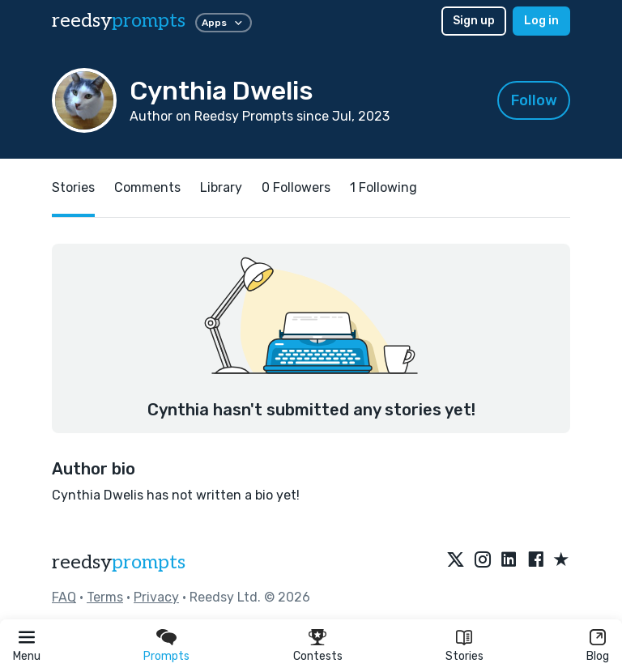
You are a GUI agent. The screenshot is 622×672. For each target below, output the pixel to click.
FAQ (64, 597)
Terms (105, 597)
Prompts (166, 656)
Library (221, 187)
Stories (464, 656)
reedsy (119, 562)
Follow (534, 100)
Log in (541, 21)
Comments (147, 187)
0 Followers (296, 187)
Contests (318, 656)
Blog (598, 656)
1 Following (383, 187)
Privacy (156, 597)
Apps (224, 23)
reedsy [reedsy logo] (119, 21)
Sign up (474, 21)
